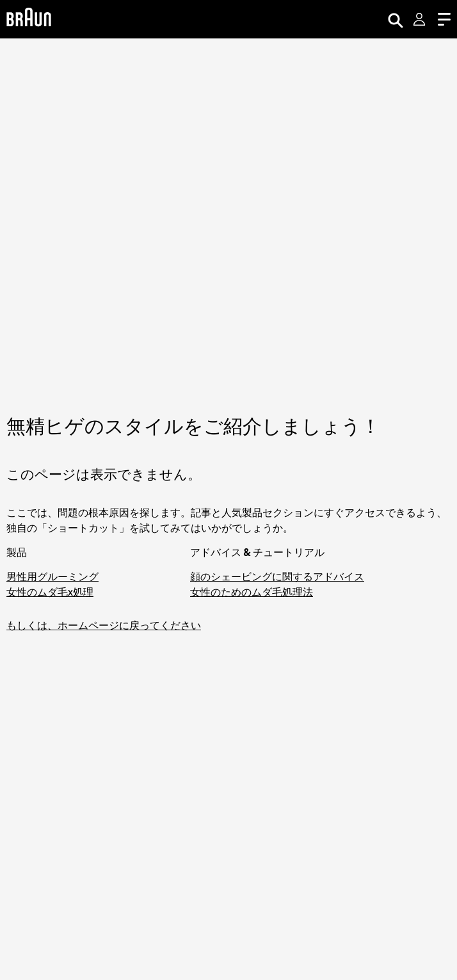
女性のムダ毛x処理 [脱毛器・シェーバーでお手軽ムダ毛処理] (50, 592)
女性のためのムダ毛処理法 (252, 592)
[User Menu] (421, 19)
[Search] (396, 19)
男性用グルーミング (52, 576)
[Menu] (444, 19)
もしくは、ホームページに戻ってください (104, 625)
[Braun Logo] (29, 19)
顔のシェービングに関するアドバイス (277, 576)
